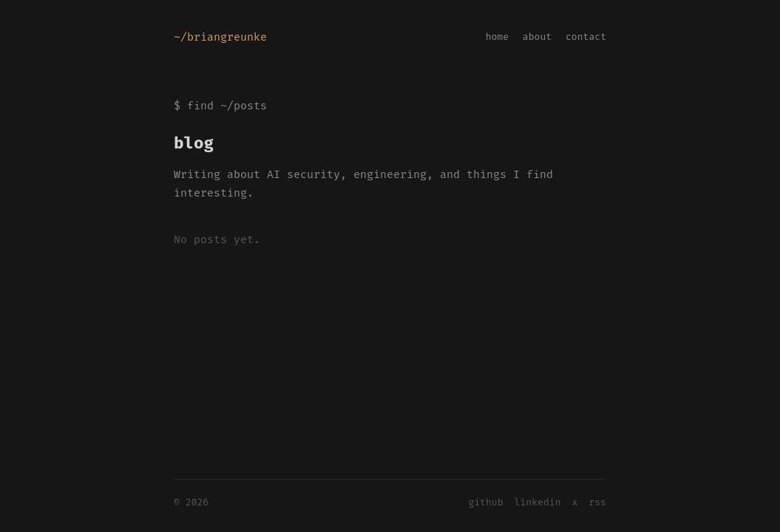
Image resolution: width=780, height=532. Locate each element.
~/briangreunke (220, 37)
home (497, 37)
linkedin (538, 502)
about (537, 37)
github (485, 502)
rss (597, 502)
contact (586, 37)
